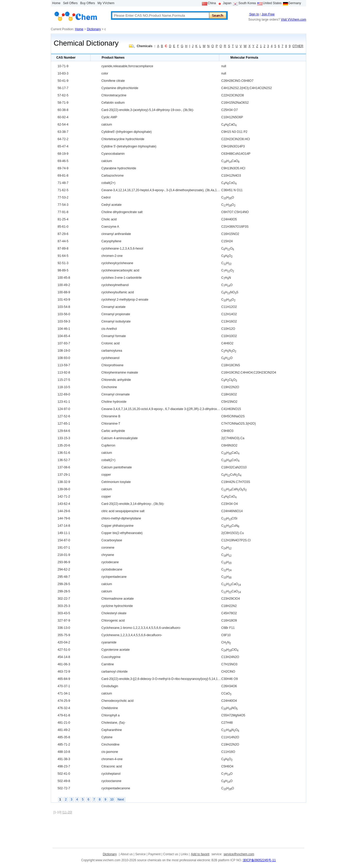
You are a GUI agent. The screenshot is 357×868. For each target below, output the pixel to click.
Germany (295, 3)
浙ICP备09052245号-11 (259, 860)
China (212, 3)
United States (272, 3)
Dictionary (94, 29)
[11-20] (67, 812)
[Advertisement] (147, 831)
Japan (227, 3)
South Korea (247, 3)
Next (121, 799)
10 (112, 799)
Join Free (268, 14)
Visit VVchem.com (294, 20)
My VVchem (106, 3)
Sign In (254, 14)
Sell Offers (70, 3)
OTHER (298, 46)
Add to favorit (200, 854)
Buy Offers (88, 3)
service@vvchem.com (239, 854)
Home (56, 3)
